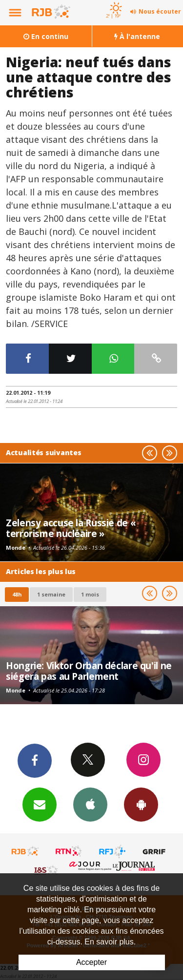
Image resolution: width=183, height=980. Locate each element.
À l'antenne (137, 36)
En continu (46, 36)
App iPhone (90, 804)
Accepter (91, 962)
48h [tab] (17, 594)
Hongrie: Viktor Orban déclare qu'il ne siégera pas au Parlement (89, 671)
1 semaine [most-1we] (51, 594)
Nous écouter (160, 11)
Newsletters (40, 804)
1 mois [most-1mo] (90, 594)
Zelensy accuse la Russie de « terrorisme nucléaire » (71, 528)
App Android (141, 804)
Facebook (35, 760)
